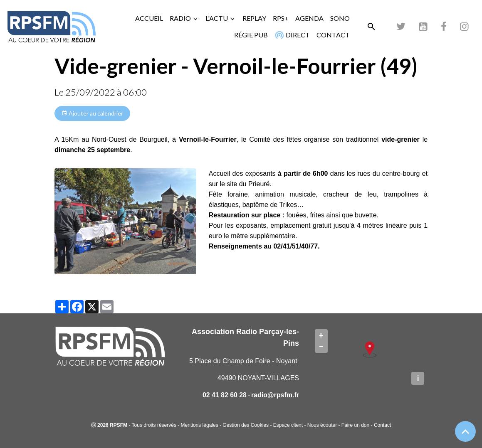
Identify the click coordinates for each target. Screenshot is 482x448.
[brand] (51, 26)
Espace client (288, 425)
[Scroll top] (465, 431)
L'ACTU (217, 18)
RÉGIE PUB (251, 35)
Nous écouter (322, 425)
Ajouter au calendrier (92, 113)
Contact (382, 425)
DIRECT (291, 35)
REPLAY (254, 18)
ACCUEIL (149, 18)
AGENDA (309, 18)
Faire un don (355, 425)
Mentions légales (200, 425)
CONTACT (333, 35)
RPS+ (281, 18)
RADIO (181, 18)
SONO (340, 18)
